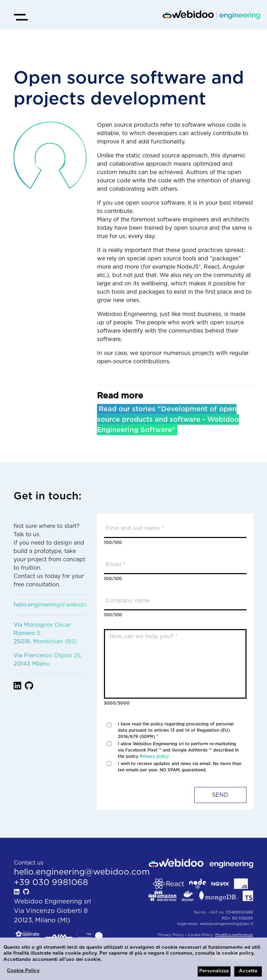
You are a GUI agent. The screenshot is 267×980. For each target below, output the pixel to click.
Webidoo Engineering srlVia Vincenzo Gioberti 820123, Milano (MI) (52, 911)
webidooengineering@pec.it (226, 924)
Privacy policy (154, 756)
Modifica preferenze (234, 935)
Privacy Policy (171, 935)
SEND (220, 795)
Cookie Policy (23, 971)
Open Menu (14, 10)
